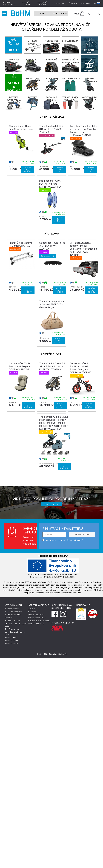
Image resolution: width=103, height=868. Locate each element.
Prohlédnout (52, 504)
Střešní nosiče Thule (37, 618)
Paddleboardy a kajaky (70, 80)
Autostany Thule (33, 61)
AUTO (42, 13)
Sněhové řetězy (52, 61)
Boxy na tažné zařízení (14, 63)
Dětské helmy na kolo (33, 100)
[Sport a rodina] (14, 83)
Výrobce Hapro (11, 643)
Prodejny (9, 618)
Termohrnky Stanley (70, 99)
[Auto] (14, 45)
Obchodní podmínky (42, 3)
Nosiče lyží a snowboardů (70, 61)
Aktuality (32, 609)
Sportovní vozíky (33, 80)
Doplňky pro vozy (12, 629)
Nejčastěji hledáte (13, 621)
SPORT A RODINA (60, 13)
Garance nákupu (12, 609)
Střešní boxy (70, 41)
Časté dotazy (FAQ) (13, 615)
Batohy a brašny (51, 99)
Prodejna (59, 3)
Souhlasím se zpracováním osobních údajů (63, 540)
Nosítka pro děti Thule (89, 99)
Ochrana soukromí (36, 615)
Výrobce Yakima (12, 640)
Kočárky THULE (52, 80)
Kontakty (86, 3)
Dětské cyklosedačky (89, 80)
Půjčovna (73, 3)
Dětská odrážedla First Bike (14, 100)
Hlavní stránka (26, 3)
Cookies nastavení (36, 624)
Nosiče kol (51, 41)
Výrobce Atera (11, 637)
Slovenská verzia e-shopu (39, 621)
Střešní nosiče (33, 42)
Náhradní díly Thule (89, 51)
